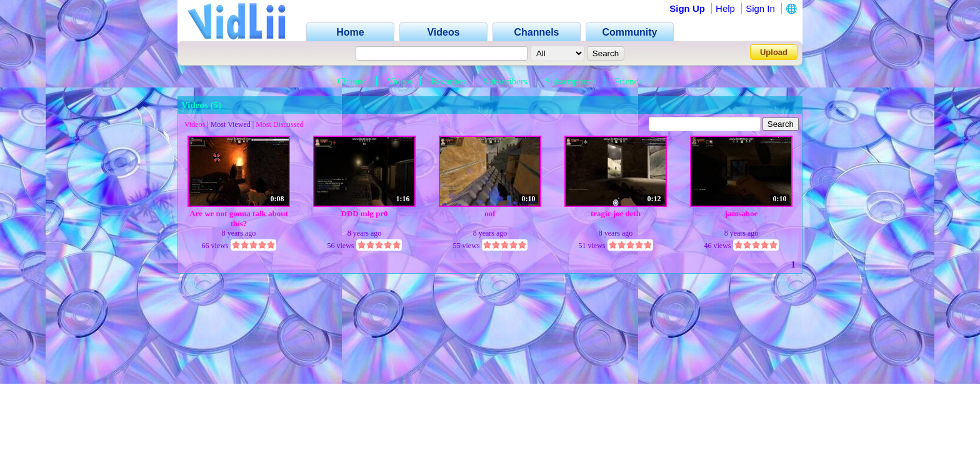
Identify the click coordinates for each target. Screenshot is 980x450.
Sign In (760, 8)
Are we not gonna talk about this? (239, 218)
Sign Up (687, 8)
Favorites (448, 81)
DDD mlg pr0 (364, 213)
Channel (353, 81)
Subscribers (506, 81)
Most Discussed (279, 124)
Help (725, 8)
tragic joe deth (616, 213)
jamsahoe (742, 213)
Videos (400, 81)
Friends (628, 81)
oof (490, 213)
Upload (774, 52)
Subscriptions (571, 81)
